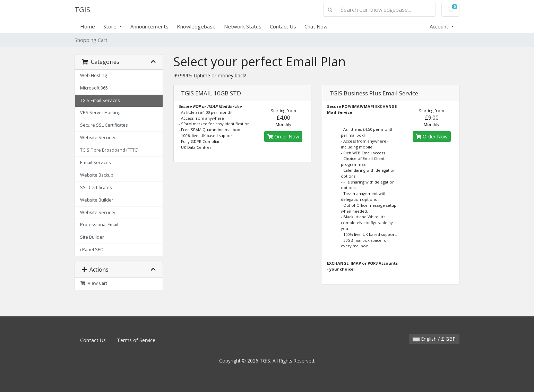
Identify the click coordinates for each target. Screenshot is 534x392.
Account (440, 26)
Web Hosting (93, 75)
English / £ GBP (434, 339)
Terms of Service (136, 340)
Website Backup (97, 175)
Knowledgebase (196, 26)
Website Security (98, 138)
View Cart (94, 283)
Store (111, 26)
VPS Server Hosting (100, 113)
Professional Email (99, 225)
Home (88, 26)
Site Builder (92, 237)
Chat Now (316, 26)
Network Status (243, 26)
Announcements (149, 26)
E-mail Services (96, 163)
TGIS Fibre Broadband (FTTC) (109, 150)
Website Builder (97, 200)
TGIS (82, 10)
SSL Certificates (96, 188)
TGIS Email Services (100, 100)
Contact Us (283, 26)
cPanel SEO (92, 250)
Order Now (283, 137)
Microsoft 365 (94, 88)
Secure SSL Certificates (104, 125)
